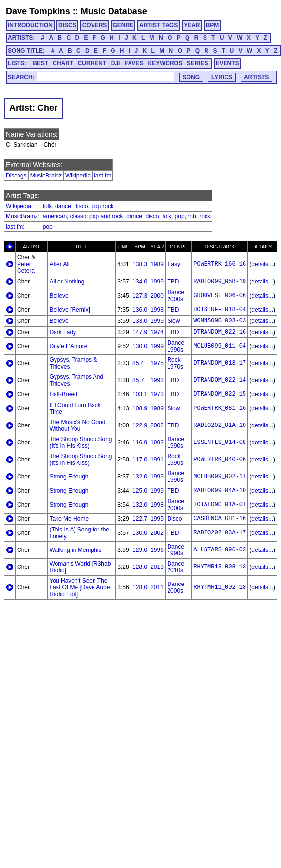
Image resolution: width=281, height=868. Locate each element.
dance (63, 206)
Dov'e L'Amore (68, 346)
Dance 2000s (176, 296)
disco (81, 206)
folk (47, 206)
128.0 (140, 567)
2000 (157, 296)
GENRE (123, 25)
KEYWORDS (165, 63)
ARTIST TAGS (159, 25)
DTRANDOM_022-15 (220, 394)
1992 (157, 443)
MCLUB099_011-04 (220, 346)
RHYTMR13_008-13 (220, 567)
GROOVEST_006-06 (220, 296)
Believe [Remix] (69, 310)
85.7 (138, 380)
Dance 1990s (176, 346)
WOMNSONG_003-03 (220, 321)
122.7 (140, 519)
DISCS (67, 25)
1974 (157, 332)
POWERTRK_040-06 (220, 460)
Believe (59, 296)
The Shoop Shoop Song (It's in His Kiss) (80, 443)
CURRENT (92, 63)
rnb (192, 216)
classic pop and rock (97, 216)
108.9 (140, 408)
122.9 (140, 425)
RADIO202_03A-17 (220, 533)
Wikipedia (78, 176)
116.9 (140, 443)
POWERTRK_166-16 (220, 264)
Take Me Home (69, 519)
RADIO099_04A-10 (220, 491)
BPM (213, 25)
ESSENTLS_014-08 (220, 443)
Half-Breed (63, 394)
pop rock (102, 206)
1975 (157, 363)
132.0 (140, 477)
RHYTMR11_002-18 (220, 587)
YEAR (192, 25)
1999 (157, 282)
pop (180, 216)
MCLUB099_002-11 (220, 477)
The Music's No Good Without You (77, 425)
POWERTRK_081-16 (220, 408)
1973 (157, 394)
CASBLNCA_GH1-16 (220, 519)
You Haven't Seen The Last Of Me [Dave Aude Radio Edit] (79, 587)
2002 (157, 425)
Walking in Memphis (75, 550)
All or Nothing (67, 282)
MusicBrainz (46, 176)
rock (205, 216)
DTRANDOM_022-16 (220, 332)
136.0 (140, 310)
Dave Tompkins (38, 11)
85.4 (138, 363)
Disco (174, 519)
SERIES (198, 63)
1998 (157, 310)
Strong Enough (69, 477)
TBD (173, 282)
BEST (40, 63)
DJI (116, 63)
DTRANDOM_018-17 (220, 363)
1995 (157, 519)
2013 (157, 567)
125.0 (140, 491)
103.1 (140, 394)
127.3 (140, 296)
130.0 (140, 346)
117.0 (140, 460)
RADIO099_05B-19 (220, 282)
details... (262, 264)
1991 (157, 460)
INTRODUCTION (30, 25)
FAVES (134, 63)
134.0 (140, 282)
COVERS (95, 25)
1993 (157, 380)
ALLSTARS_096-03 (220, 550)
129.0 (140, 550)
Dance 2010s (176, 567)
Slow (173, 321)
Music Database (114, 11)
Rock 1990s (175, 460)
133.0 (140, 321)
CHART (63, 63)
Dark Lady (63, 332)
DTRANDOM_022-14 (220, 380)
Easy (174, 264)
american (55, 216)
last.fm (103, 176)
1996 (157, 550)
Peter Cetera (26, 267)
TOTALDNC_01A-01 (220, 505)
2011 (157, 587)
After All (59, 264)
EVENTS (227, 63)
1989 (157, 264)
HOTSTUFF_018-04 (220, 310)
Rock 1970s (175, 363)
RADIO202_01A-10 (220, 425)
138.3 (140, 264)
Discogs (16, 176)
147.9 (140, 332)
